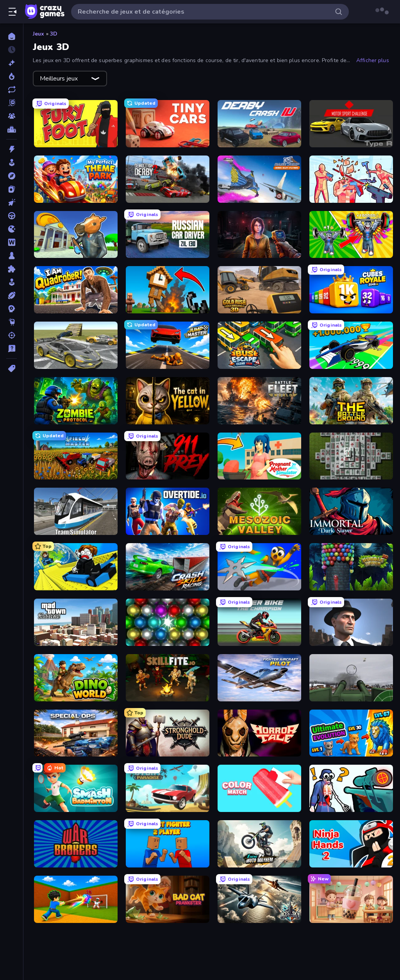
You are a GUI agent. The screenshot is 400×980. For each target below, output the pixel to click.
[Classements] (12, 129)
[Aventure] (12, 176)
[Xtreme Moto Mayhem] (259, 844)
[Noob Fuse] (168, 290)
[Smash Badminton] (76, 788)
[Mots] (12, 242)
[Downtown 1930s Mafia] (351, 622)
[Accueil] (12, 36)
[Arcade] (12, 163)
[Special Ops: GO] (76, 733)
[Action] (12, 149)
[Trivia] (12, 349)
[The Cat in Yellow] (168, 401)
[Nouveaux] (12, 63)
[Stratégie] (12, 309)
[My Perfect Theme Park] (76, 179)
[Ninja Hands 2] (351, 844)
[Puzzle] (12, 269)
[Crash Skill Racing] (168, 567)
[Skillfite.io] (168, 678)
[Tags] (12, 368)
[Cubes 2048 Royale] (351, 290)
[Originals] (12, 103)
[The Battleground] (351, 401)
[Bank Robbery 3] (76, 235)
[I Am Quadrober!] (76, 290)
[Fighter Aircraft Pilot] (259, 678)
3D (54, 34)
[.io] (12, 229)
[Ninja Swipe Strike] (259, 567)
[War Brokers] (76, 844)
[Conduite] (12, 216)
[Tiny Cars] (168, 124)
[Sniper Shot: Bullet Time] (351, 788)
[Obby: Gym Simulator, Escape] (351, 235)
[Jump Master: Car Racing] (168, 345)
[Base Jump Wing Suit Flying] (259, 179)
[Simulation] (12, 282)
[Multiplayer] (12, 116)
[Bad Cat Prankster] (168, 899)
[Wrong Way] (76, 345)
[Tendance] (12, 76)
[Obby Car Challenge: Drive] (351, 345)
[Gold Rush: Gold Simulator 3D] (259, 290)
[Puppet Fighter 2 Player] (168, 844)
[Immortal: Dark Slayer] (351, 511)
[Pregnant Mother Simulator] (259, 456)
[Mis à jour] (12, 89)
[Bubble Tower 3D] (351, 567)
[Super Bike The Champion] (259, 622)
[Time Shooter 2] (351, 179)
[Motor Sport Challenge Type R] (351, 124)
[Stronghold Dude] (168, 733)
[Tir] (12, 335)
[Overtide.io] (168, 511)
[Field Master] (76, 456)
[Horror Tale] (259, 733)
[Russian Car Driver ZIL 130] (168, 235)
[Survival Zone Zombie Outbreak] (259, 235)
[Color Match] (259, 788)
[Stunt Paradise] (168, 788)
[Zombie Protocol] (76, 401)
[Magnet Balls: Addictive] (168, 622)
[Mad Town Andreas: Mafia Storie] (76, 622)
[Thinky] (12, 322)
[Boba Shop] (351, 899)
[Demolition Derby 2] (168, 179)
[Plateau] (12, 256)
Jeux (39, 34)
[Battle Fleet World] (259, 401)
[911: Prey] (168, 456)
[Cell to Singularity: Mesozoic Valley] (259, 511)
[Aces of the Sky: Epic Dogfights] (259, 899)
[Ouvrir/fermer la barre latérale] (12, 12)
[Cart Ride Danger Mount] (76, 567)
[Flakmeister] (351, 678)
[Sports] (12, 295)
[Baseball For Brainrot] (76, 899)
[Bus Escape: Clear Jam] (259, 345)
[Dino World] (76, 678)
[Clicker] (12, 202)
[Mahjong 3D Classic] (351, 456)
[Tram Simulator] (76, 511)
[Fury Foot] (76, 124)
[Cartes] (12, 189)
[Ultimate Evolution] (351, 733)
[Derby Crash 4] (259, 124)
